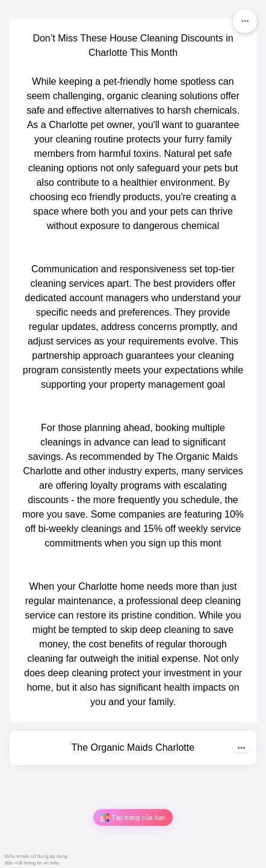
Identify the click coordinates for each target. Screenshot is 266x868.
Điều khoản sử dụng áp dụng (36, 856)
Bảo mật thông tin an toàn (32, 863)
